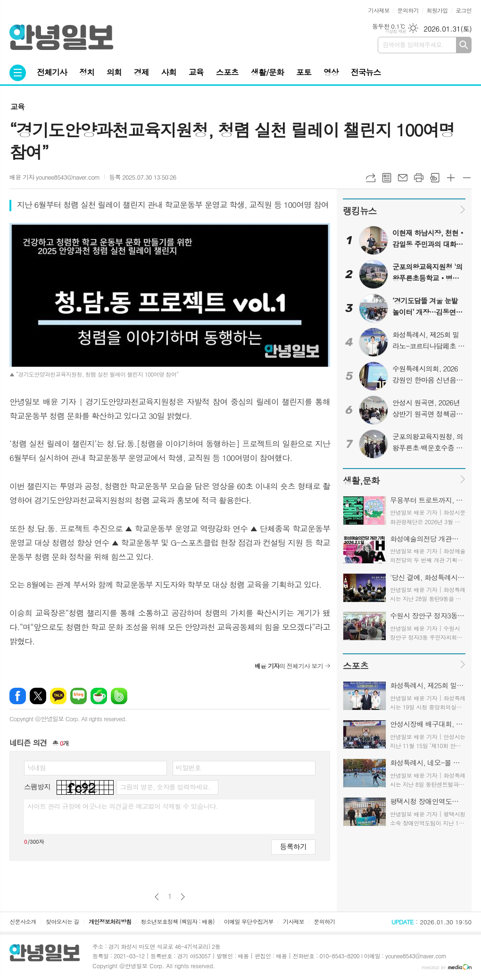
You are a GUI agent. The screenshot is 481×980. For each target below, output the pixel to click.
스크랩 (435, 178)
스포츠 (227, 72)
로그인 (464, 10)
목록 (387, 178)
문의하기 (408, 10)
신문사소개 (23, 921)
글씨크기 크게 (451, 178)
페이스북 (18, 696)
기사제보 (379, 10)
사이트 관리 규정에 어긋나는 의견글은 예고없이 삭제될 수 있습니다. (123, 806)
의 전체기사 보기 (289, 666)
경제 (141, 72)
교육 (196, 72)
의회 (114, 72)
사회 (169, 72)
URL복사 (371, 178)
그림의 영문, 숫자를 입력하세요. (165, 787)
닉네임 (37, 767)
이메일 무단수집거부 (249, 921)
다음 (183, 897)
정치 (87, 72)
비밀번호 (188, 767)
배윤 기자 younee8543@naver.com (54, 177)
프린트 (419, 178)
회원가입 (437, 10)
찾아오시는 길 (62, 921)
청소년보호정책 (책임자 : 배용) (178, 921)
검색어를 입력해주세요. (413, 45)
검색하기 (464, 45)
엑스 (38, 696)
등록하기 (293, 846)
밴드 (119, 696)
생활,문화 (361, 480)
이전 (157, 897)
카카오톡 (58, 696)
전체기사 (52, 72)
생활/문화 (267, 72)
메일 (403, 178)
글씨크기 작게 (467, 178)
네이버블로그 (79, 696)
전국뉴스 (366, 72)
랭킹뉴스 (360, 210)
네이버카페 (99, 696)
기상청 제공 (395, 31)
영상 (331, 72)
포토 (304, 72)
